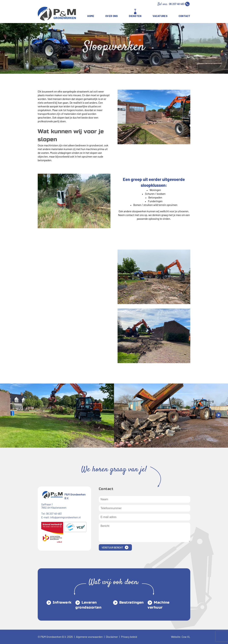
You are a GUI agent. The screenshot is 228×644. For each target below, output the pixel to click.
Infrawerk (62, 602)
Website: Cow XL (181, 637)
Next (218, 415)
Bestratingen (132, 602)
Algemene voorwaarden (89, 637)
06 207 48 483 (177, 4)
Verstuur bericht (112, 548)
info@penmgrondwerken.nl (65, 517)
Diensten (135, 16)
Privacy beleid (129, 637)
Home (91, 16)
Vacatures (160, 16)
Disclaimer (112, 637)
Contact (184, 16)
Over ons (112, 16)
